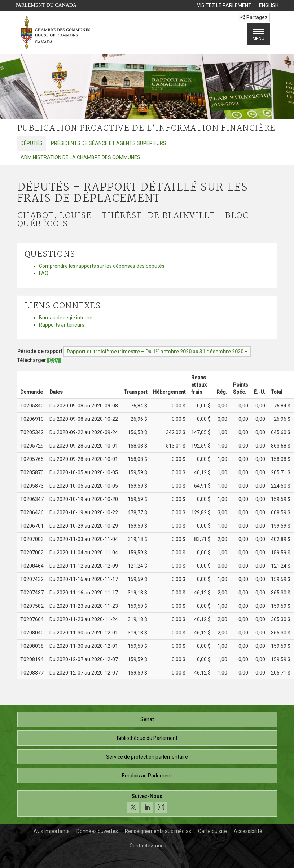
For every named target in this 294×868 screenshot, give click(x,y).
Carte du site (212, 831)
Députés (32, 143)
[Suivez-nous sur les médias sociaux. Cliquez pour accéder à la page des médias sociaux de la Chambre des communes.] (147, 804)
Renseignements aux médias (158, 831)
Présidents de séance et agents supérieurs (109, 143)
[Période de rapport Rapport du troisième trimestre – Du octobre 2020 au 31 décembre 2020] (157, 352)
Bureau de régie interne (66, 318)
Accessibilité (248, 831)
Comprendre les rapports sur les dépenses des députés (102, 266)
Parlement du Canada (46, 5)
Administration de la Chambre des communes (80, 157)
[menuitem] (224, 5)
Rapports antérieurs (62, 325)
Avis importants (52, 831)
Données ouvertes (97, 831)
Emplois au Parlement (147, 776)
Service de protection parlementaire (147, 757)
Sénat (147, 719)
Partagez (254, 17)
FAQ (44, 273)
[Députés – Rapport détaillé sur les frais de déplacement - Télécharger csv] (54, 360)
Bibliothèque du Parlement (147, 738)
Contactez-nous (148, 846)
